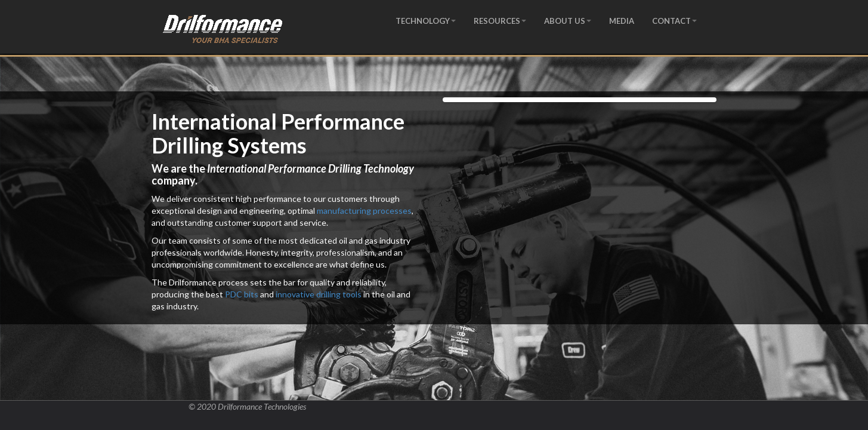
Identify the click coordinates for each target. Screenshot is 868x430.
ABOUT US (568, 21)
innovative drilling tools (319, 294)
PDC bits (242, 294)
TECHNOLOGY (426, 21)
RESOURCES (500, 21)
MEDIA (622, 21)
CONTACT (674, 21)
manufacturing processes (364, 211)
